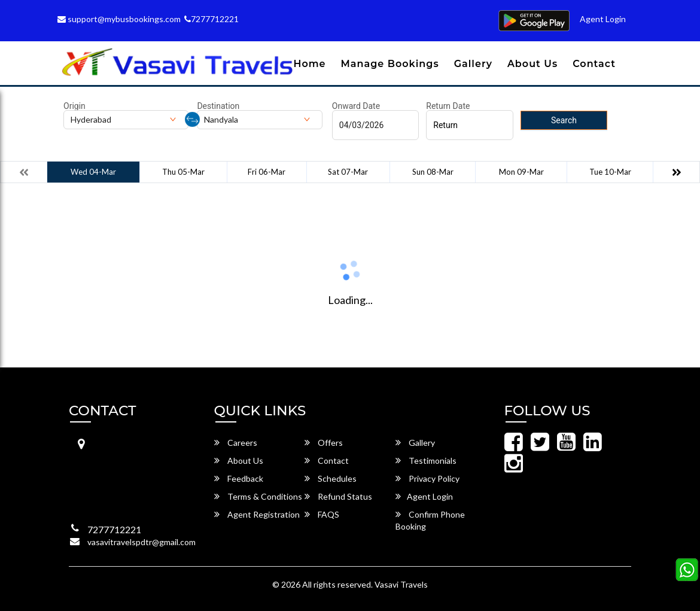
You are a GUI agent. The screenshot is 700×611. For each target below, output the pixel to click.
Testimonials (426, 460)
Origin (74, 106)
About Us (532, 64)
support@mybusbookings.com (119, 19)
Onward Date (356, 106)
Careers (236, 443)
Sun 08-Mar (433, 172)
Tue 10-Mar (610, 172)
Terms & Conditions (258, 496)
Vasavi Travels (401, 584)
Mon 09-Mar (521, 172)
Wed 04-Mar (93, 172)
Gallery (473, 64)
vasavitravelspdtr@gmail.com (141, 542)
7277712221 (211, 19)
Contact (594, 64)
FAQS (322, 514)
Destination (218, 106)
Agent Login (603, 19)
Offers (324, 443)
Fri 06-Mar (267, 172)
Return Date (448, 106)
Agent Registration (257, 514)
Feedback (239, 478)
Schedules (331, 478)
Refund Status (338, 496)
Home (309, 64)
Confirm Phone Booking (430, 520)
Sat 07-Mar (348, 172)
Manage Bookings (390, 64)
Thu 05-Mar (183, 172)
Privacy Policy (427, 478)
